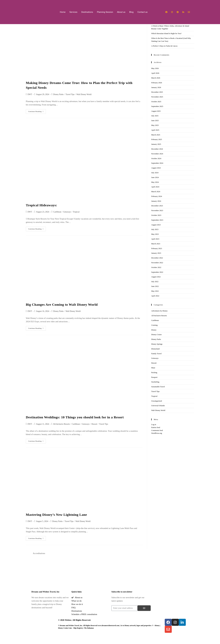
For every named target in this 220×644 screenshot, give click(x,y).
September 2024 (157, 163)
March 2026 (156, 78)
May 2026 (155, 68)
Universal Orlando (158, 406)
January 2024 (156, 201)
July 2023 (155, 229)
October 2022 (156, 267)
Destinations (87, 12)
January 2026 (156, 87)
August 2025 (156, 111)
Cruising (154, 325)
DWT (30, 94)
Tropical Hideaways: (41, 205)
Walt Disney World (84, 94)
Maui (153, 368)
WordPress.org (157, 433)
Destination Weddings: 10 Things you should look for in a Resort (75, 417)
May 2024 (155, 182)
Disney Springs (157, 344)
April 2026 (155, 73)
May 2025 (155, 125)
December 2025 (157, 92)
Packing (154, 372)
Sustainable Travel (158, 387)
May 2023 (155, 234)
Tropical (76, 212)
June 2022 (155, 286)
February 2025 (157, 139)
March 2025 (156, 135)
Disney (154, 330)
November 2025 (157, 97)
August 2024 (156, 168)
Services (73, 12)
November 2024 (157, 154)
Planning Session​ (105, 12)
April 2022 (155, 296)
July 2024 (155, 173)
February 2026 (157, 83)
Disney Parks (58, 94)
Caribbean (57, 212)
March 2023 (156, 244)
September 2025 (157, 106)
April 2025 (155, 130)
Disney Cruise (156, 334)
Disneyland (155, 349)
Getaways (67, 212)
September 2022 (157, 272)
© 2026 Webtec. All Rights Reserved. (75, 620)
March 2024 (156, 192)
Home (63, 12)
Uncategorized (157, 401)
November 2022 (157, 263)
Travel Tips (70, 94)
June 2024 (155, 177)
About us (121, 12)
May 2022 (155, 291)
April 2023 (155, 239)
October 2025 (156, 102)
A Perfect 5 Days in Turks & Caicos (165, 46)
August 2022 (156, 277)
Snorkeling (155, 382)
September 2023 (157, 220)
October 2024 (156, 158)
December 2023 (157, 206)
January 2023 (156, 253)
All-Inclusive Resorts (61, 424)
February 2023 (157, 248)
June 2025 (155, 120)
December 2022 (157, 258)
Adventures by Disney (159, 311)
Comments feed (157, 430)
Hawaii (94, 424)
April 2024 (155, 187)
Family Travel (156, 354)
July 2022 (155, 281)
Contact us (142, 12)
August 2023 (156, 225)
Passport (154, 377)
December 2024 (157, 149)
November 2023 (157, 210)
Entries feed (156, 427)
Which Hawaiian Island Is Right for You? (166, 33)
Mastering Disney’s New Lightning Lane (56, 515)
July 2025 (155, 116)
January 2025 (156, 144)
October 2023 (156, 215)
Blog (131, 12)
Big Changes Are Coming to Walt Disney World (62, 305)
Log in (154, 424)
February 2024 (157, 196)
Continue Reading (37, 111)
